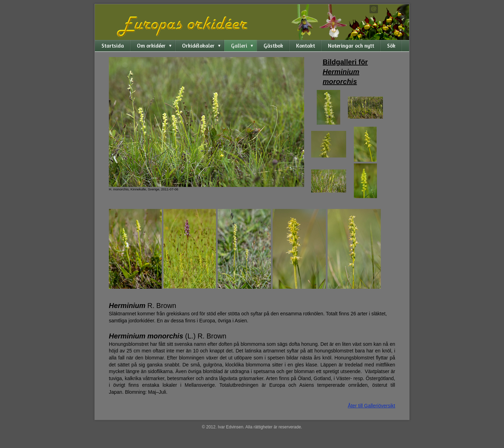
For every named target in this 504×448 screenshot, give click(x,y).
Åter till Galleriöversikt (372, 406)
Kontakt (306, 46)
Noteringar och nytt (351, 46)
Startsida (113, 46)
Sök (391, 46)
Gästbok (273, 46)
